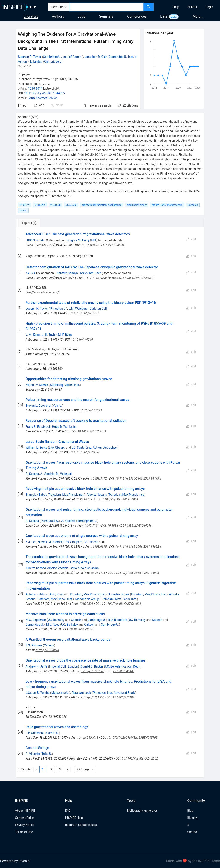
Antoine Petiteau (37, 594)
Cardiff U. (53, 733)
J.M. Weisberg (78, 309)
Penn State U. (50, 521)
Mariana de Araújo (87, 599)
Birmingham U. (87, 521)
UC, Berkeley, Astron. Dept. (123, 666)
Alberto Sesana (97, 495)
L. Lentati (36, 61)
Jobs (82, 16)
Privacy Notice (25, 825)
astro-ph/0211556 (92, 697)
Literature (31, 16)
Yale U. (57, 406)
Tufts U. (47, 754)
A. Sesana (32, 474)
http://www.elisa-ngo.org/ (42, 292)
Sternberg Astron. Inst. (65, 385)
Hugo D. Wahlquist (64, 427)
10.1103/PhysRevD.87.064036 (121, 604)
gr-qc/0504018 (89, 738)
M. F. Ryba (65, 335)
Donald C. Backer (92, 666)
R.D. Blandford (118, 620)
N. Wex (42, 542)
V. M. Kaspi (33, 335)
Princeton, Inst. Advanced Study (114, 693)
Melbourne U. (60, 693)
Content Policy (25, 818)
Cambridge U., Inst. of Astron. (63, 57)
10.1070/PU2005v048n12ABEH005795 (132, 738)
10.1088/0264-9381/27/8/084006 (103, 245)
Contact (192, 832)
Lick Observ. (57, 448)
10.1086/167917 (88, 313)
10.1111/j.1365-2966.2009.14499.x (138, 478)
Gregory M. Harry (78, 240)
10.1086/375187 (124, 697)
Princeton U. (58, 309)
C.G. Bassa (91, 542)
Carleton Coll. (99, 309)
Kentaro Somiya (67, 273)
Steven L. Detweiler (38, 406)
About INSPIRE (25, 811)
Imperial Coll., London (63, 666)
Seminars (106, 16)
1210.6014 (35, 89)
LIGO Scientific (35, 240)
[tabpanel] (110, 502)
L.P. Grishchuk (35, 733)
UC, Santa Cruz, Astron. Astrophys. (95, 448)
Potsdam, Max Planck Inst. (66, 495)
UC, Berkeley (56, 620)
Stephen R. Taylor (30, 57)
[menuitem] (176, 7)
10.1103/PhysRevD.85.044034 (118, 499)
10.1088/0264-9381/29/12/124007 (130, 278)
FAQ (68, 811)
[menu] (187, 7)
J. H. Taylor (49, 335)
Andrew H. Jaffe (36, 666)
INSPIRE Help (74, 818)
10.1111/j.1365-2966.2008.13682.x (137, 573)
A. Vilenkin (33, 754)
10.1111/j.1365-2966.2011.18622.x (138, 547)
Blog (190, 811)
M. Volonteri (64, 474)
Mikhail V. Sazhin (37, 385)
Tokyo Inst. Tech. (91, 273)
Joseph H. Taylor (37, 309)
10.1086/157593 (91, 410)
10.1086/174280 (82, 339)
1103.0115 (100, 547)
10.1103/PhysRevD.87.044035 (45, 93)
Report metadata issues (81, 825)
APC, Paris (57, 594)
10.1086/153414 (88, 452)
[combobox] (106, 7)
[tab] (30, 223)
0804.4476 (98, 573)
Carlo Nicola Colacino (84, 568)
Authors (58, 16)
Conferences (137, 16)
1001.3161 (92, 526)
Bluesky (192, 818)
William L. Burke (36, 448)
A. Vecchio (47, 474)
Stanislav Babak (36, 495)
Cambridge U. (53, 61)
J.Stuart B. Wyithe (37, 693)
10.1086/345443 (124, 671)
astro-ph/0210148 (92, 671)
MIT (94, 240)
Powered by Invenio (15, 861)
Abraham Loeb (81, 693)
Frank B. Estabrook (38, 427)
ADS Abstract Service (43, 98)
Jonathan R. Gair (96, 57)
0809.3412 (100, 478)
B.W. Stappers (73, 542)
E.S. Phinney (34, 645)
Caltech (76, 620)
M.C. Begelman (36, 620)
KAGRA (30, 273)
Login (209, 7)
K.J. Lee (31, 542)
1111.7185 (92, 278)
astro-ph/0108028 (47, 650)
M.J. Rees (53, 625)
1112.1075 (83, 499)
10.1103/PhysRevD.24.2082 (140, 758)
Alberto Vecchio (58, 568)
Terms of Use (24, 832)
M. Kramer (55, 542)
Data (164, 16)
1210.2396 (86, 604)
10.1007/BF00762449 (92, 431)
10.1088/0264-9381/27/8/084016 (130, 526)
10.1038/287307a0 (82, 629)
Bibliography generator (142, 811)
